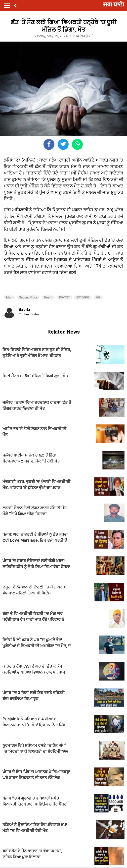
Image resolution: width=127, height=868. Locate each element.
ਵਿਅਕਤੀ (64, 297)
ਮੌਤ (98, 297)
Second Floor (28, 297)
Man (9, 297)
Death (48, 297)
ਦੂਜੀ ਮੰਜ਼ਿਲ (83, 297)
